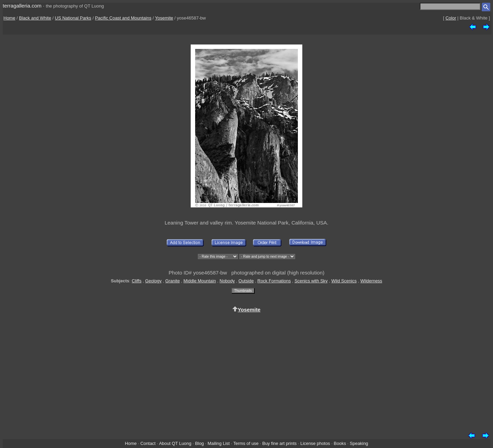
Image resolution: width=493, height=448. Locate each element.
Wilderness (371, 281)
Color (451, 18)
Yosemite (164, 18)
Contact (148, 443)
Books (340, 443)
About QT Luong (175, 443)
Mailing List (219, 443)
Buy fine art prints (279, 443)
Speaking (359, 443)
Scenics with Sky (311, 281)
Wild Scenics (344, 281)
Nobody (227, 281)
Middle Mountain (200, 281)
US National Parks (73, 18)
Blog (200, 443)
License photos (315, 443)
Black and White (35, 18)
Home (9, 18)
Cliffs (137, 281)
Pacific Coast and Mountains (123, 18)
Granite (173, 281)
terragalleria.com (22, 6)
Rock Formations (274, 281)
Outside (246, 281)
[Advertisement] (246, 371)
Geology (153, 281)
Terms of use (246, 443)
